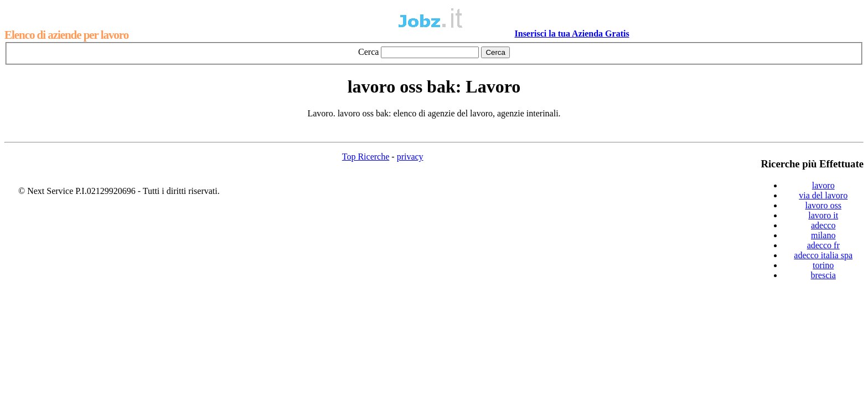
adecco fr (823, 245)
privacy (410, 157)
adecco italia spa (823, 255)
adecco (823, 225)
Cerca (368, 52)
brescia (823, 275)
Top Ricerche (366, 157)
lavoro (823, 185)
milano (823, 235)
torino (823, 265)
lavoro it (823, 215)
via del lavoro (823, 195)
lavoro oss (823, 205)
